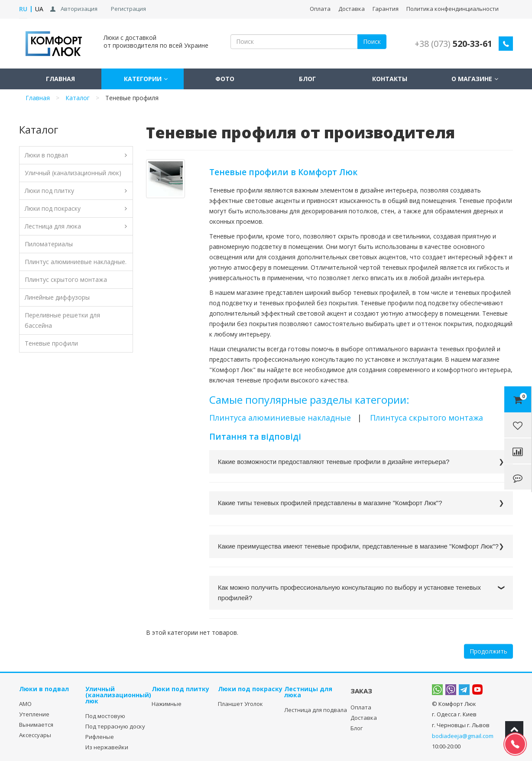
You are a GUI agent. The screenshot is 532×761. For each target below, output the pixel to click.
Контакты (390, 79)
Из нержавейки (107, 747)
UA (39, 9)
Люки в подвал (46, 155)
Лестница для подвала (316, 710)
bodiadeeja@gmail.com (463, 736)
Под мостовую (105, 716)
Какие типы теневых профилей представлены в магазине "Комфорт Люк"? (330, 503)
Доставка (352, 9)
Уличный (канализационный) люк (118, 695)
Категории (143, 79)
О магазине (472, 79)
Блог (307, 79)
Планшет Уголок (240, 704)
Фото (225, 79)
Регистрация (128, 9)
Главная (60, 79)
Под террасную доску (115, 726)
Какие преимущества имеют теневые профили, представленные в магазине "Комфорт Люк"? (358, 546)
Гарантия (386, 9)
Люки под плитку (49, 191)
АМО (25, 704)
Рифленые (100, 737)
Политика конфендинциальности (453, 9)
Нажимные (167, 704)
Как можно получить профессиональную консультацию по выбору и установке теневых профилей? (349, 593)
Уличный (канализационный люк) (73, 173)
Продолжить (488, 651)
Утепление (34, 714)
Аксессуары (35, 735)
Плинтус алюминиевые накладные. (76, 262)
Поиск (372, 41)
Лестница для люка (53, 226)
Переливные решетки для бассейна (62, 320)
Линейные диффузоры (57, 297)
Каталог (78, 98)
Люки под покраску (53, 208)
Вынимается (36, 725)
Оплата (320, 9)
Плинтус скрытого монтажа (66, 279)
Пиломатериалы (49, 244)
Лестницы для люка (308, 692)
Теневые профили (51, 343)
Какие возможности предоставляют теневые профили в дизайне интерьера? (334, 462)
